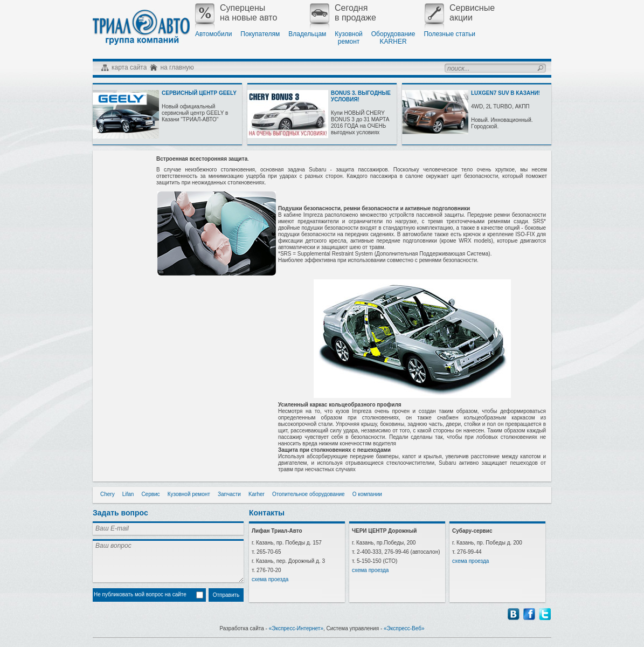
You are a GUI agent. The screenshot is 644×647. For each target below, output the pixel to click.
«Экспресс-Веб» (404, 628)
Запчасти (229, 494)
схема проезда (270, 579)
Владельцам (307, 34)
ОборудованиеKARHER (393, 38)
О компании (367, 494)
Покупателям (260, 34)
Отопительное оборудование (309, 494)
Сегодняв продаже (343, 13)
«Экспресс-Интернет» (296, 628)
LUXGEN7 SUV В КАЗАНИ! (505, 93)
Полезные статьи (449, 34)
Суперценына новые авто (236, 13)
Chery (108, 494)
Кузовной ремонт (189, 494)
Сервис (150, 494)
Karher (257, 494)
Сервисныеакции (460, 13)
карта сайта (129, 67)
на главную (177, 67)
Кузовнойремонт (348, 38)
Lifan (128, 494)
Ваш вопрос (168, 561)
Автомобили (213, 34)
